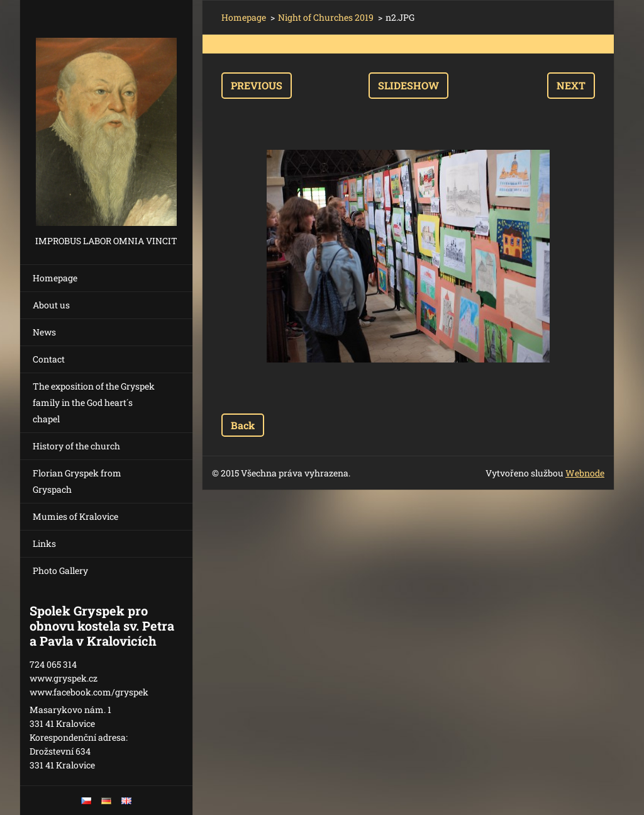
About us (51, 305)
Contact (49, 359)
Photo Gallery (60, 570)
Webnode (585, 473)
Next (571, 85)
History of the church (76, 446)
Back (243, 425)
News (44, 332)
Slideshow (408, 85)
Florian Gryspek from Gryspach (77, 481)
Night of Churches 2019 (326, 17)
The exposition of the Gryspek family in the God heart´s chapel (94, 402)
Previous (257, 85)
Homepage (55, 278)
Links (44, 543)
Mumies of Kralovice (75, 516)
